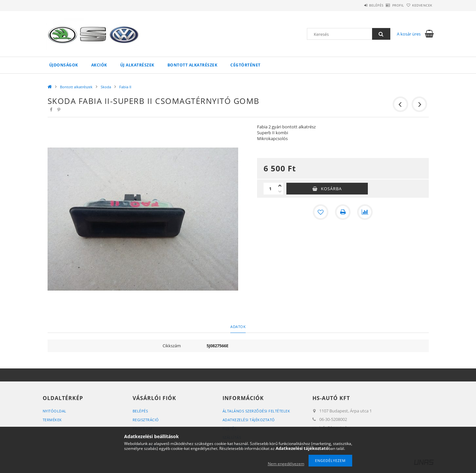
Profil (387, 5)
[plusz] (280, 186)
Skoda (106, 87)
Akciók (99, 65)
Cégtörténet (245, 65)
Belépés (358, 5)
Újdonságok (64, 65)
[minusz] (280, 192)
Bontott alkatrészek (193, 65)
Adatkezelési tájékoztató (249, 420)
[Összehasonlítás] (365, 212)
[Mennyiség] (270, 189)
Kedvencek (419, 5)
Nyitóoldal (55, 411)
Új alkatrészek (137, 65)
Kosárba (331, 189)
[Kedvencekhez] (321, 212)
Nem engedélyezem (286, 464)
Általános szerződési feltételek (256, 411)
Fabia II (125, 87)
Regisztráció (146, 420)
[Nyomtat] (343, 212)
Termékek (52, 420)
